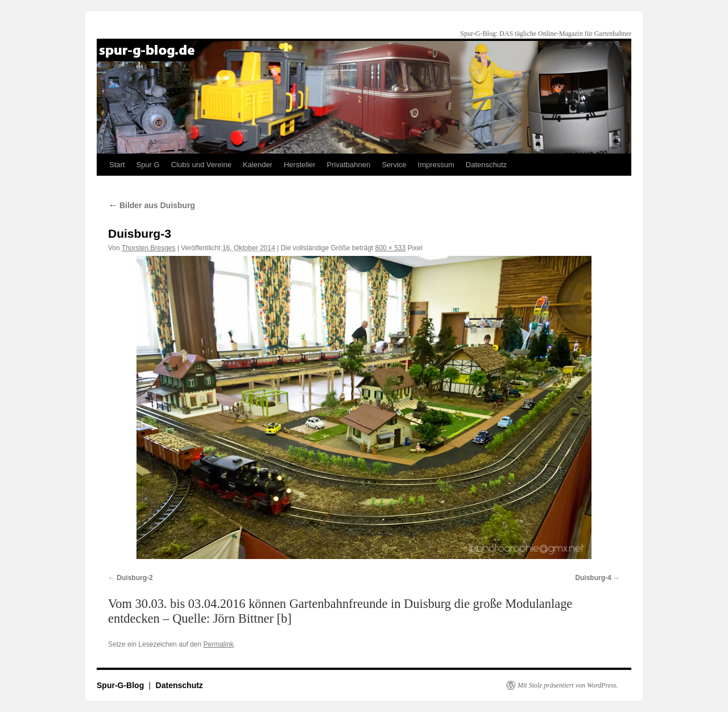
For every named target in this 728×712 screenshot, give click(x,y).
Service (394, 165)
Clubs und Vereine (201, 165)
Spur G (148, 165)
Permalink (218, 644)
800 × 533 (391, 248)
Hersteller (300, 165)
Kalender (258, 165)
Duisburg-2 (135, 578)
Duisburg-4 (593, 578)
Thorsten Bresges (149, 248)
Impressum (436, 165)
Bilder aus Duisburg (152, 205)
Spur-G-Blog (121, 685)
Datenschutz (486, 165)
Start (117, 165)
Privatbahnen (349, 165)
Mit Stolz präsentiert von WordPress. (568, 685)
